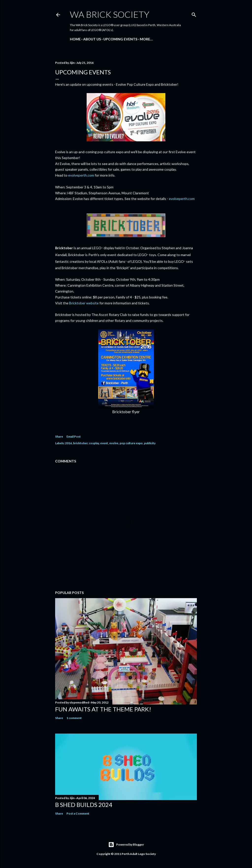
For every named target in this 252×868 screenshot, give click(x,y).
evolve (114, 443)
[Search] (194, 14)
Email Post (74, 436)
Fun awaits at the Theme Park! (103, 709)
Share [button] (59, 436)
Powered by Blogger (126, 845)
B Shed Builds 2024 (84, 805)
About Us (92, 39)
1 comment (74, 718)
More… (146, 39)
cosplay (94, 443)
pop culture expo (131, 443)
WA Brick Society (110, 14)
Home (75, 39)
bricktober (80, 443)
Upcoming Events (120, 39)
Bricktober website (84, 303)
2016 (68, 443)
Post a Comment (78, 813)
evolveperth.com (81, 175)
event (104, 443)
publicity (150, 443)
